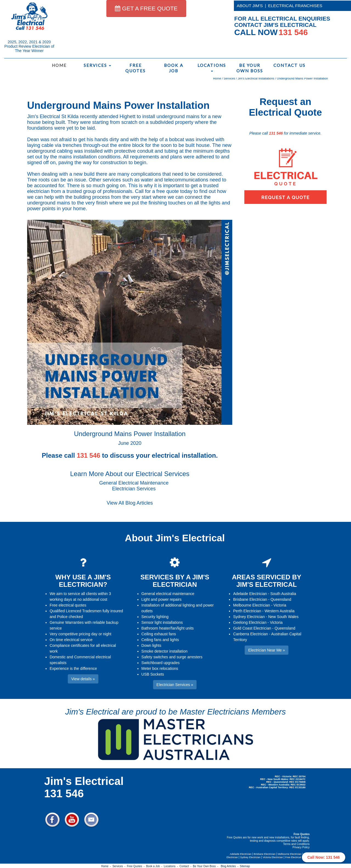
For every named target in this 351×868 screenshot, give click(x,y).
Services (97, 65)
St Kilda (70, 116)
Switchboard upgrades (161, 663)
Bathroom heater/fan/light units (168, 628)
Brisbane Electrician (250, 599)
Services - (120, 866)
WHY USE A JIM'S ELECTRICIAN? (83, 581)
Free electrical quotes (68, 605)
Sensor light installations (162, 622)
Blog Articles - (230, 866)
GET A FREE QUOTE (146, 8)
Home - (107, 866)
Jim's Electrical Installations (256, 78)
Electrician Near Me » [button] (267, 650)
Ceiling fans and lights (160, 640)
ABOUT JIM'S (250, 6)
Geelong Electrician (250, 622)
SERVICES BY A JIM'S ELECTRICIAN (175, 581)
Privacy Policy (301, 847)
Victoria (280, 605)
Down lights (151, 645)
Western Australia (280, 611)
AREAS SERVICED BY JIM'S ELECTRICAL (267, 581)
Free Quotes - (137, 866)
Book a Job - (155, 866)
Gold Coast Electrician (252, 628)
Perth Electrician (247, 611)
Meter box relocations (160, 668)
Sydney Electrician (249, 617)
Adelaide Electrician (250, 594)
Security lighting (155, 617)
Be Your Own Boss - (206, 866)
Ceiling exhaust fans (159, 634)
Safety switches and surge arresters (172, 657)
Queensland (281, 599)
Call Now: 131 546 (324, 857)
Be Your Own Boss (250, 68)
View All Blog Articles (130, 503)
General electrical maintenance (168, 594)
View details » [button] (83, 679)
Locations (212, 67)
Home (59, 65)
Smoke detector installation (165, 651)
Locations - (172, 866)
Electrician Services (134, 489)
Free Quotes (135, 68)
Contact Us (289, 65)
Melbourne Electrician (252, 605)
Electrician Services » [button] (175, 685)
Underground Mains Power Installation (303, 78)
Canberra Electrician (250, 634)
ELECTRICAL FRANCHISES (295, 6)
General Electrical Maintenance (134, 483)
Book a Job (174, 68)
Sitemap (245, 866)
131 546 (276, 133)
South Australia (283, 594)
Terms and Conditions (296, 844)
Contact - (186, 866)
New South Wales (283, 617)
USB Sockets (153, 674)
